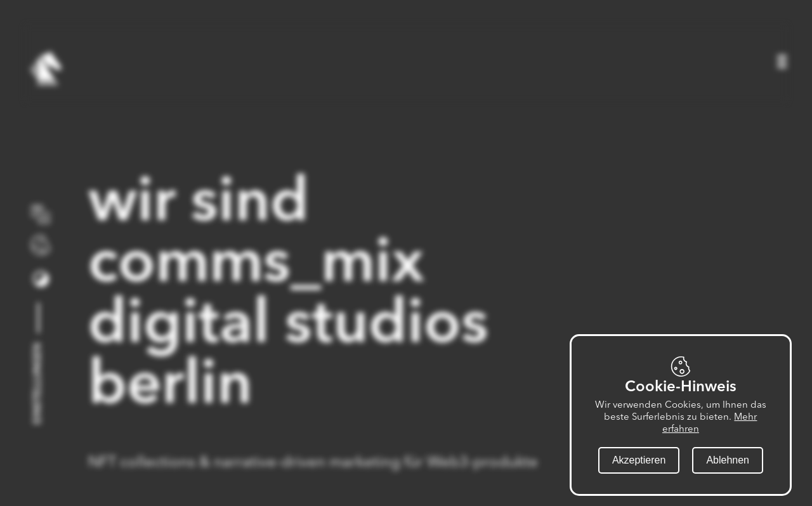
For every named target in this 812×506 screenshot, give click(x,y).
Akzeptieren (639, 460)
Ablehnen (728, 460)
